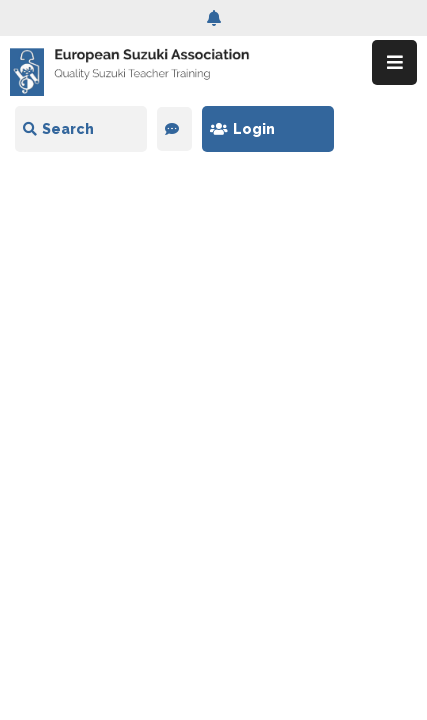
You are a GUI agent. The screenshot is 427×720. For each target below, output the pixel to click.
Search (58, 129)
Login (242, 129)
